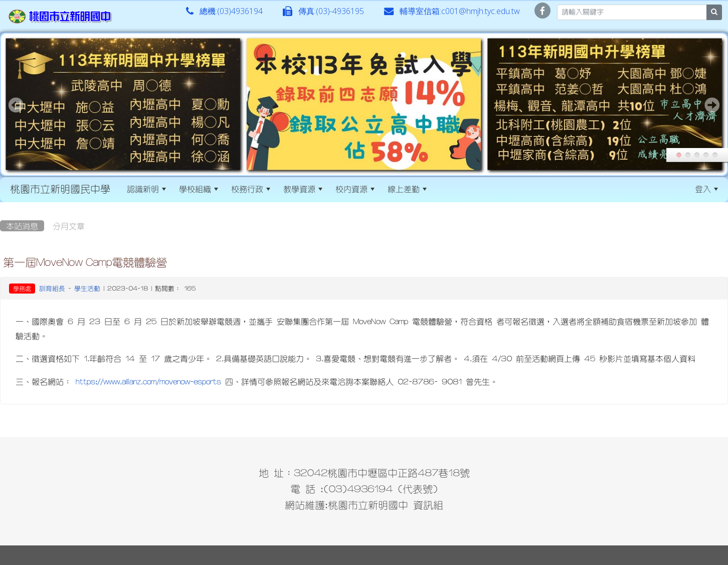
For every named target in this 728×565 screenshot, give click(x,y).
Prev (16, 105)
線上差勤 (407, 189)
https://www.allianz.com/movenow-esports (148, 381)
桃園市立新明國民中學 (60, 189)
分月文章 (69, 226)
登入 (706, 189)
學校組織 (199, 189)
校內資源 (355, 189)
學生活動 (87, 288)
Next (712, 105)
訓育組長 (52, 288)
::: (442, 189)
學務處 (22, 289)
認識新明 (146, 189)
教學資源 (303, 189)
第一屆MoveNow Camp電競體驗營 (85, 262)
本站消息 (22, 226)
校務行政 (251, 189)
